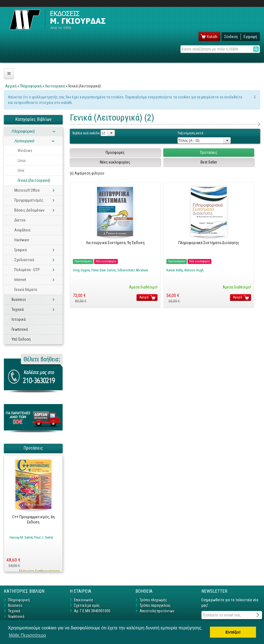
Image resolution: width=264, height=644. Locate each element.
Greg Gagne (81, 270)
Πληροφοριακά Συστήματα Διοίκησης (209, 243)
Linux (22, 161)
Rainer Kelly (174, 270)
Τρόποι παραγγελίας (155, 605)
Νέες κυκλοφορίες (115, 162)
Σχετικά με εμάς (87, 605)
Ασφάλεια (22, 230)
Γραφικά (21, 250)
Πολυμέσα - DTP (27, 270)
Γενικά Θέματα (26, 290)
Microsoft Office (27, 190)
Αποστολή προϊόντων (157, 611)
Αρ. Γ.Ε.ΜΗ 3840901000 (92, 611)
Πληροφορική (31, 86)
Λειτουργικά (55, 86)
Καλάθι (212, 37)
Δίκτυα (20, 220)
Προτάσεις (209, 153)
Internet (20, 280)
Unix (21, 170)
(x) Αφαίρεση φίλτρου (87, 173)
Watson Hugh (194, 270)
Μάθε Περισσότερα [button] (27, 635)
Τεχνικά (18, 309)
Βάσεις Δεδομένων (29, 210)
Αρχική (11, 86)
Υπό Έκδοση (21, 339)
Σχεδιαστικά (24, 260)
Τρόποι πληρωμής (153, 600)
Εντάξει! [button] (233, 632)
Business (19, 300)
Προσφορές (115, 153)
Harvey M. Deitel (21, 537)
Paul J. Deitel (44, 537)
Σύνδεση (231, 37)
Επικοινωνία (83, 600)
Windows (25, 151)
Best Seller (209, 162)
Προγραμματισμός (29, 200)
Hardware (22, 240)
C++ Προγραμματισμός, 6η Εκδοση (33, 519)
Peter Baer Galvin (103, 270)
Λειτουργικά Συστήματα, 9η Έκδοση (115, 243)
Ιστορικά (19, 319)
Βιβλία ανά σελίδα (86, 133)
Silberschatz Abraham (133, 270)
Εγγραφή (250, 37)
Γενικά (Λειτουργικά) (34, 180)
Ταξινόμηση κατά (190, 133)
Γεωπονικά (20, 329)
